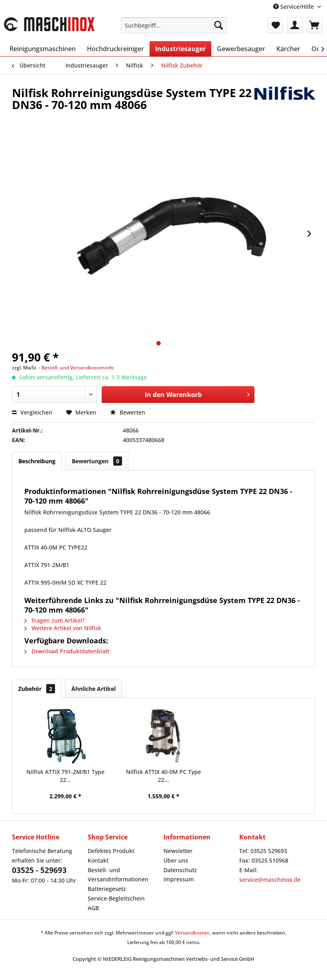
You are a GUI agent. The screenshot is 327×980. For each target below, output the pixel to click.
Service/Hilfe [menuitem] (294, 7)
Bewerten (128, 412)
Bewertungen (97, 461)
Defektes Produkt (111, 851)
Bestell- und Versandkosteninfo (78, 368)
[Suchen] (219, 25)
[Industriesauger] (180, 49)
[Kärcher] (288, 49)
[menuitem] (174, 25)
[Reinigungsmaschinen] (43, 49)
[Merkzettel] (275, 25)
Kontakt (98, 860)
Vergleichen (32, 412)
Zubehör (37, 689)
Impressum (179, 879)
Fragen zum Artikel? (54, 620)
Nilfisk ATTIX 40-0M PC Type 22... (163, 776)
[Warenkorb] (314, 25)
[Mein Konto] (295, 25)
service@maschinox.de (270, 880)
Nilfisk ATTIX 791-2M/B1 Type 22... (65, 776)
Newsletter (178, 851)
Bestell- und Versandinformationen (118, 875)
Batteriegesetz (107, 889)
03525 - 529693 (39, 870)
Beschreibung (37, 461)
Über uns (176, 860)
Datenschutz (180, 870)
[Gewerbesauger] (241, 49)
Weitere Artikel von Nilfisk (63, 628)
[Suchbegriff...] (174, 25)
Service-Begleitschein (116, 898)
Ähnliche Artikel (94, 689)
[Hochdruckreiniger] (115, 49)
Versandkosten (192, 933)
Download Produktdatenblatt (67, 651)
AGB (93, 908)
